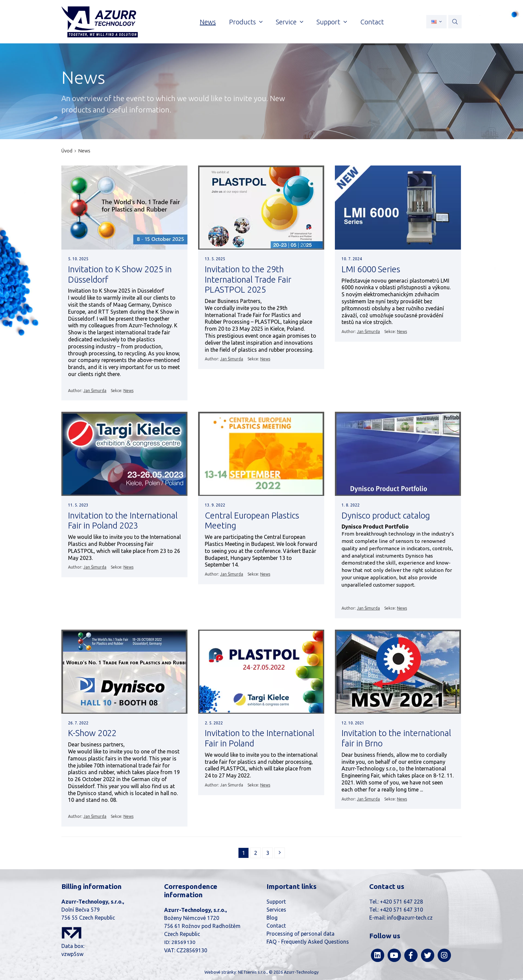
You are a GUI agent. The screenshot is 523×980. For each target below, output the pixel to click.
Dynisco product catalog (386, 515)
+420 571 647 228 (401, 902)
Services (276, 910)
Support (276, 902)
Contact (276, 926)
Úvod (67, 151)
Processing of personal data (301, 934)
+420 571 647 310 (401, 910)
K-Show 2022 (92, 733)
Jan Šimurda (95, 391)
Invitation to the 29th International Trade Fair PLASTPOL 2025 (248, 279)
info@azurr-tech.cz (410, 918)
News (84, 151)
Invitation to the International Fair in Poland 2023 (123, 521)
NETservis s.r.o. (252, 972)
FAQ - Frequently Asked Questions (308, 942)
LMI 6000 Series (371, 269)
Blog (272, 918)
